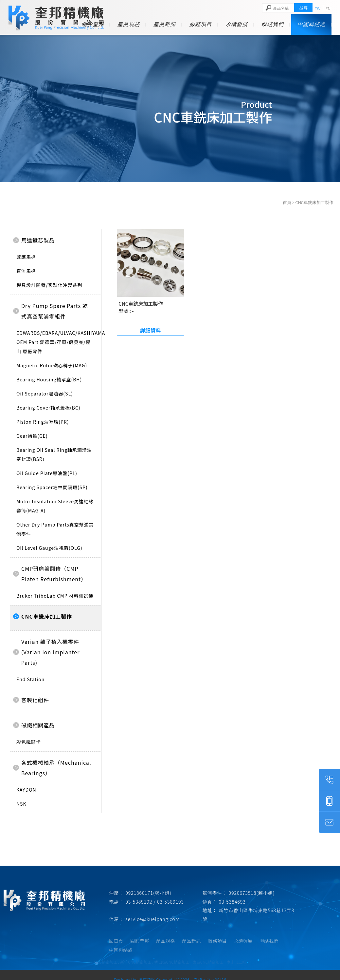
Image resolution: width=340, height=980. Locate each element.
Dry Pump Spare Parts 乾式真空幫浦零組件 (55, 311)
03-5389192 (139, 902)
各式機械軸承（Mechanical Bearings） (56, 768)
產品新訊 (165, 24)
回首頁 (116, 941)
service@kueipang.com (153, 919)
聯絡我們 (273, 24)
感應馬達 (26, 257)
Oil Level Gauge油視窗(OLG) (49, 548)
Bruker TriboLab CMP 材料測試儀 (55, 596)
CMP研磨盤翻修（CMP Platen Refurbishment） (54, 574)
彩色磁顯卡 (29, 742)
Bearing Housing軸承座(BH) (49, 379)
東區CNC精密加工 (208, 953)
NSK (21, 804)
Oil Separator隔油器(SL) (45, 394)
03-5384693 (233, 902)
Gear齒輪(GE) (32, 436)
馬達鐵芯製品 (38, 240)
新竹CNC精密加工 (136, 953)
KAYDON (26, 790)
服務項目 (201, 24)
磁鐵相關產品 (38, 725)
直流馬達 (26, 271)
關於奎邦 (93, 24)
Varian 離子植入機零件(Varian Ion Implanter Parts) (50, 652)
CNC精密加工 (106, 953)
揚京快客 (147, 970)
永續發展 (237, 24)
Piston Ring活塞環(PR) (43, 422)
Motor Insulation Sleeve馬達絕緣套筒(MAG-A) (55, 506)
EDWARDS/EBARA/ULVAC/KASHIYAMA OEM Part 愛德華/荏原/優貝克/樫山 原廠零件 (55, 342)
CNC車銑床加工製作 (47, 616)
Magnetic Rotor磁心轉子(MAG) (52, 365)
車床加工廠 (236, 953)
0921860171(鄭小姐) (149, 893)
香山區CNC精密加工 (172, 953)
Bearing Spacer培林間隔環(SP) (52, 487)
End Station (30, 679)
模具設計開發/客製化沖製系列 (49, 285)
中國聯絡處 (312, 24)
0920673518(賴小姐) (252, 893)
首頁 (287, 202)
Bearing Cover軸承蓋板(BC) (48, 408)
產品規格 (129, 24)
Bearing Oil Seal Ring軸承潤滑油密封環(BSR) (54, 454)
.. (192, 970)
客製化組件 (35, 700)
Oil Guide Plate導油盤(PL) (47, 473)
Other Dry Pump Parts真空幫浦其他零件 (55, 529)
